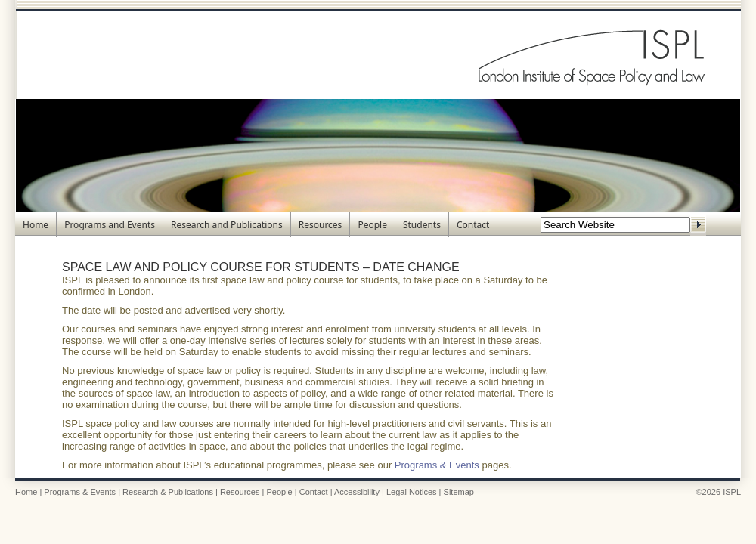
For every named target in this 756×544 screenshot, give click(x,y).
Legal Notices (412, 492)
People (372, 225)
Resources (321, 225)
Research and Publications (227, 225)
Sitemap (459, 492)
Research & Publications (168, 492)
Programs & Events (437, 465)
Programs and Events (110, 225)
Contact (473, 225)
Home (36, 225)
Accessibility (357, 492)
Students (422, 225)
